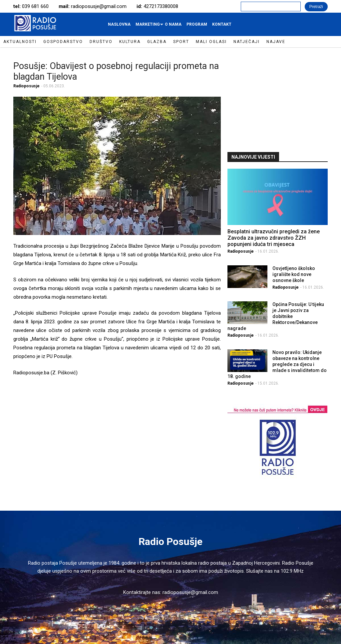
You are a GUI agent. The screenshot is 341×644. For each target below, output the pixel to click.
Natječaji (247, 42)
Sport (181, 42)
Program (197, 24)
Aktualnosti (20, 42)
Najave (276, 42)
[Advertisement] (277, 99)
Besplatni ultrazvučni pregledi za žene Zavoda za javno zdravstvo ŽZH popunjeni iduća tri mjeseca (274, 238)
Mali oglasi (211, 42)
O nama (173, 24)
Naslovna (119, 24)
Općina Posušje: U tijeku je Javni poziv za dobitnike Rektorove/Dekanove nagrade (276, 316)
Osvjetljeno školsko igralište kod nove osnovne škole (294, 274)
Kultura (130, 42)
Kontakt (222, 24)
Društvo (101, 42)
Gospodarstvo (63, 42)
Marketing (149, 26)
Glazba (157, 42)
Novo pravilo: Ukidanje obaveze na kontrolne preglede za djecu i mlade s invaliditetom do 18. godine (277, 364)
